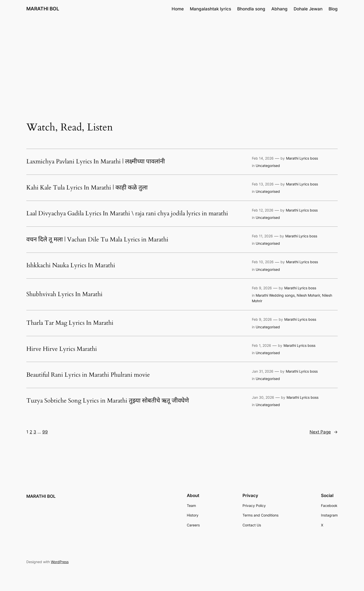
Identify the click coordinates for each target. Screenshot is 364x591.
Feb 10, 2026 (263, 262)
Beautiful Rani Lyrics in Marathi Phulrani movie (88, 375)
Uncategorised (268, 166)
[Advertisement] (182, 58)
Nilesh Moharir (308, 295)
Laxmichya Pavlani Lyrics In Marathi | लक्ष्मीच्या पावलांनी (96, 162)
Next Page (324, 432)
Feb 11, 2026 (262, 236)
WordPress (60, 562)
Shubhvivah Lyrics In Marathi (64, 294)
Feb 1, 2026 (261, 345)
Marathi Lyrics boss (302, 158)
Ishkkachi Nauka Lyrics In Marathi (71, 265)
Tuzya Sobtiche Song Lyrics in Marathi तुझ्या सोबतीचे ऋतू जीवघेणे (108, 401)
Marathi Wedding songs (275, 295)
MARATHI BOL (43, 9)
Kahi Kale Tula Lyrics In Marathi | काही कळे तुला (87, 188)
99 (45, 432)
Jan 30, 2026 (263, 397)
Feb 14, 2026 (263, 158)
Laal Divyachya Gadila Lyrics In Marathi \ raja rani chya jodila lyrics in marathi (127, 214)
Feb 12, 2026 (263, 210)
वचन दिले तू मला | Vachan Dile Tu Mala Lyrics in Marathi (97, 240)
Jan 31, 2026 (263, 371)
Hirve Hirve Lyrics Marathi (62, 349)
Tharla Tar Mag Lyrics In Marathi (70, 323)
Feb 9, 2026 (262, 288)
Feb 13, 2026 (263, 184)
